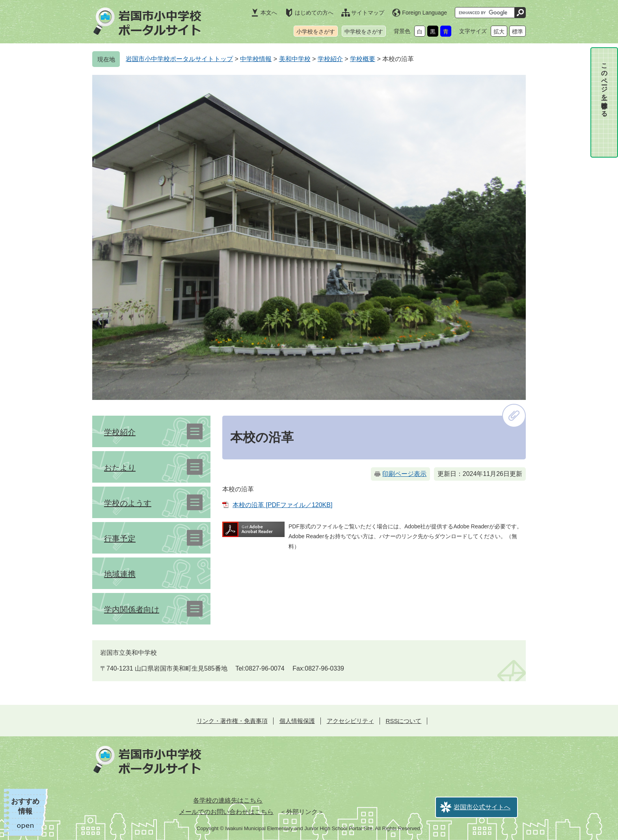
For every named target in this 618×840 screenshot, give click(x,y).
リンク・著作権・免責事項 (232, 721)
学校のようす (128, 503)
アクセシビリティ (350, 721)
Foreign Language (424, 13)
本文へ (269, 13)
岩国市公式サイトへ (482, 807)
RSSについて (404, 721)
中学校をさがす (364, 32)
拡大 (499, 32)
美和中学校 (295, 59)
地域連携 (120, 574)
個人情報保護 (297, 721)
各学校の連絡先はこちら (228, 800)
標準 (517, 32)
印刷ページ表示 (404, 474)
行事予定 (120, 539)
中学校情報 (256, 59)
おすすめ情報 (25, 806)
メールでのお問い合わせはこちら (226, 812)
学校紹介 (330, 59)
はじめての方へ (314, 13)
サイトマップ (368, 13)
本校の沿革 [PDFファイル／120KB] (282, 505)
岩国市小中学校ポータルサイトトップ (179, 59)
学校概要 (363, 59)
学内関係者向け (132, 610)
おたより (120, 468)
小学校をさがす (316, 32)
